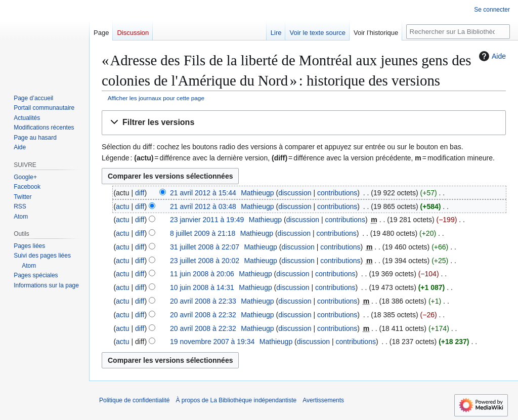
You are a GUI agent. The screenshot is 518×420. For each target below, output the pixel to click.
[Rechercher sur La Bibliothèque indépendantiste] (458, 32)
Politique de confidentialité (134, 400)
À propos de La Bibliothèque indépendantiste (236, 400)
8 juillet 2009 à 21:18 (203, 233)
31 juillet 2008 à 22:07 (205, 247)
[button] (304, 123)
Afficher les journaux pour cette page (156, 98)
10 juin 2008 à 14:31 (202, 287)
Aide (491, 56)
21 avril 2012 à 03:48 (203, 206)
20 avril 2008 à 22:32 (203, 315)
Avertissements (323, 400)
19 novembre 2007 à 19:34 (212, 342)
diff (140, 193)
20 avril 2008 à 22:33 (203, 301)
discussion (295, 193)
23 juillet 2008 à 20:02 (205, 261)
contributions (337, 193)
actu (122, 206)
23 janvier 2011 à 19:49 (207, 220)
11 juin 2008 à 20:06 (202, 274)
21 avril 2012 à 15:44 (203, 193)
